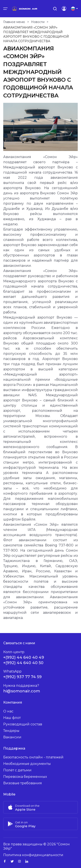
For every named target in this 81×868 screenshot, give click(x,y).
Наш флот (12, 718)
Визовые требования (23, 783)
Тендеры (11, 731)
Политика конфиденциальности (33, 855)
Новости (38, 24)
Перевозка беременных (25, 777)
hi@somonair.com (22, 691)
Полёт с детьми (17, 770)
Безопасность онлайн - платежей (33, 757)
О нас (8, 711)
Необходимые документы (27, 764)
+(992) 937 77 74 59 (22, 677)
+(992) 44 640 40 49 (24, 657)
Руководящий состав (23, 724)
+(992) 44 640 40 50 (23, 663)
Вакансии (12, 737)
